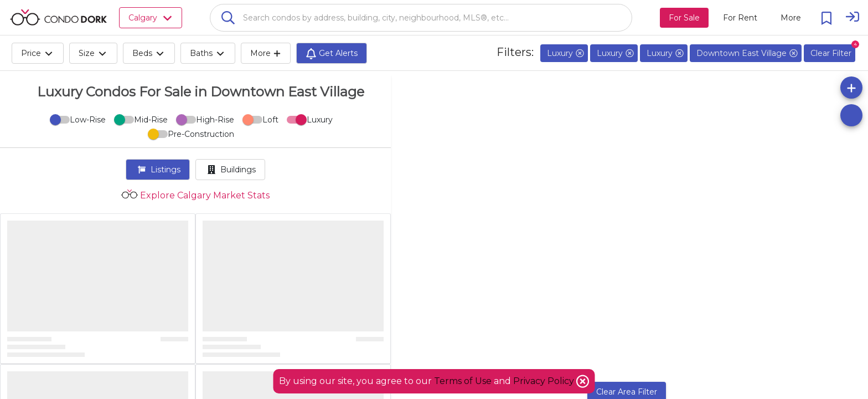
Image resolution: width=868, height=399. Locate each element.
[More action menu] (791, 18)
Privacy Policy (545, 381)
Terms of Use (463, 381)
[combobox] (421, 18)
